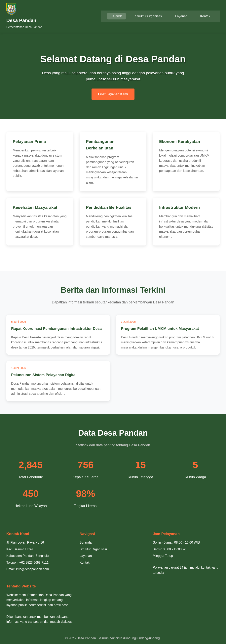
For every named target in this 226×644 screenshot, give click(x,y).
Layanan (181, 16)
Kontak (205, 16)
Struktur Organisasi (149, 16)
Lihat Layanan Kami (113, 94)
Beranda (116, 16)
